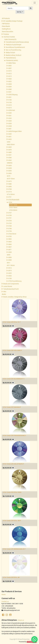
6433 (10, 139)
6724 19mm (13, 208)
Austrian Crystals (9, 37)
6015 (10, 76)
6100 (10, 100)
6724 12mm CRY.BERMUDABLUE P (14, 549)
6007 (10, 68)
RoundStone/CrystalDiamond (15, 47)
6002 (10, 66)
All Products (6, 18)
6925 (10, 273)
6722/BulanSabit (14, 200)
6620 (10, 165)
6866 (10, 244)
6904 (10, 252)
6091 (10, 97)
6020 (10, 79)
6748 (10, 229)
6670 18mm (11, 179)
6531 (10, 155)
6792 (10, 236)
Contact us (5, 601)
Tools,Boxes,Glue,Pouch (11, 289)
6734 (10, 221)
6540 (10, 158)
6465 (10, 147)
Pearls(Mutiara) (11, 58)
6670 (9, 176)
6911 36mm (11, 265)
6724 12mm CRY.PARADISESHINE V (14, 436)
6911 (9, 263)
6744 (10, 226)
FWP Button (6, 24)
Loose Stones (8, 286)
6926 (10, 276)
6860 (10, 239)
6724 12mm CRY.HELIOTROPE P (13, 464)
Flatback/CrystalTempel (13, 45)
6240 (10, 113)
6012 (10, 74)
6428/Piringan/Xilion (15, 131)
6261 (10, 116)
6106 (10, 278)
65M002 (10, 163)
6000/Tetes (12, 63)
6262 (10, 118)
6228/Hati (12, 110)
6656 (10, 173)
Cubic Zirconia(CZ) (10, 39)
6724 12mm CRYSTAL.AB (11, 577)
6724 (10, 202)
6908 (10, 260)
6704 (10, 189)
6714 (10, 192)
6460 (9, 142)
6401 (10, 129)
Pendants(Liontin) (12, 60)
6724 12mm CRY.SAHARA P (12, 407)
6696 (10, 187)
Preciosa (6, 34)
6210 (10, 105)
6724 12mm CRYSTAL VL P (12, 322)
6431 (10, 137)
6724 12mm (13, 205)
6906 (10, 257)
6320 (10, 123)
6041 (10, 92)
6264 (10, 121)
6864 (10, 242)
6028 (10, 84)
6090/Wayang (13, 95)
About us (21, 620)
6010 (10, 71)
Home (3, 595)
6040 (10, 89)
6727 (10, 213)
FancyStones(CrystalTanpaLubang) (17, 42)
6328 (10, 126)
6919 (10, 271)
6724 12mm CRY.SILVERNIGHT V (14, 379)
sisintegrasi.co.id (32, 642)
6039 (10, 87)
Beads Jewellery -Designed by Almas (15, 297)
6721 (10, 197)
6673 (10, 181)
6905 (9, 255)
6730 (10, 215)
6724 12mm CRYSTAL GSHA (12, 492)
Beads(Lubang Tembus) (13, 55)
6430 (10, 134)
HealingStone (6, 29)
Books (4, 294)
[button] (20, 12)
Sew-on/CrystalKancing (13, 50)
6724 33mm (13, 210)
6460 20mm (11, 144)
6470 (10, 150)
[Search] (31, 8)
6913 (10, 268)
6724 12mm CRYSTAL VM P (12, 521)
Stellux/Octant (10, 53)
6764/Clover (12, 234)
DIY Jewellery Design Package (13, 21)
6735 (10, 223)
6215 (10, 108)
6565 (10, 160)
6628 (10, 168)
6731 (10, 218)
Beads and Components (11, 284)
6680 (10, 184)
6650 (10, 171)
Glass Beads (6, 26)
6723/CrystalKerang (15, 281)
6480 (10, 152)
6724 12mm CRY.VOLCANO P (12, 350)
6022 (10, 81)
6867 (10, 247)
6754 (10, 231)
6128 (10, 102)
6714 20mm (11, 194)
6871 (10, 250)
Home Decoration (7, 32)
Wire (5, 292)
